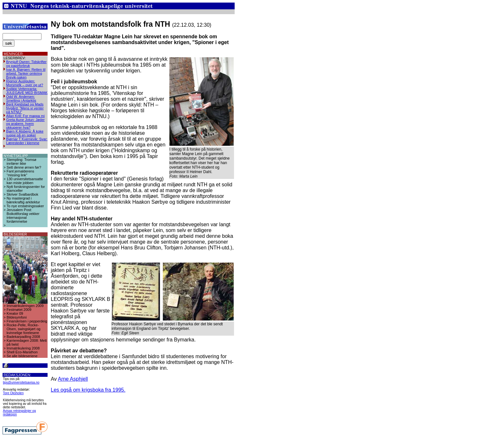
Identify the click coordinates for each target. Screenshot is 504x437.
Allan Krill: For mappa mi (25, 116)
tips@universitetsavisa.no (21, 382)
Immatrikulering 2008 (23, 348)
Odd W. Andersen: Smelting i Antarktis (21, 98)
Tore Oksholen (13, 393)
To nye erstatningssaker (25, 206)
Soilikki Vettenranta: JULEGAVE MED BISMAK (27, 91)
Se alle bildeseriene (22, 356)
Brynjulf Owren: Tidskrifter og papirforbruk (26, 64)
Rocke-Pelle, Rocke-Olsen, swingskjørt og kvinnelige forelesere (24, 329)
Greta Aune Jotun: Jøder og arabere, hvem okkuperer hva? (25, 124)
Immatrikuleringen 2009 (25, 306)
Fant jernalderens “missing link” (21, 173)
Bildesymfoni (17, 317)
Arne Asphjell (73, 379)
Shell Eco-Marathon (22, 352)
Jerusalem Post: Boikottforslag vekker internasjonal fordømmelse (23, 216)
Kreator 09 (15, 313)
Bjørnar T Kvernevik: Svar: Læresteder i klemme (27, 141)
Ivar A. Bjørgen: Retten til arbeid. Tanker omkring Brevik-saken (26, 73)
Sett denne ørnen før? (24, 167)
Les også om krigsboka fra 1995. (88, 390)
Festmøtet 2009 (19, 310)
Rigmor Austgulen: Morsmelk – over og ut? (25, 83)
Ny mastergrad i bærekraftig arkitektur (23, 200)
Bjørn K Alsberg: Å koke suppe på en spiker (25, 133)
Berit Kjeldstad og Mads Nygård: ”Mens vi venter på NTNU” (25, 108)
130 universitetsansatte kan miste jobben (25, 181)
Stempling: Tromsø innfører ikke (22, 162)
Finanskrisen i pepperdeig (27, 321)
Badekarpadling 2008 (23, 337)
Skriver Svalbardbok (22, 194)
